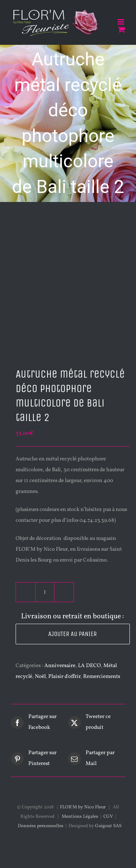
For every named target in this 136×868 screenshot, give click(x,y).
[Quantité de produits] (45, 592)
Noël (40, 677)
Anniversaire (60, 666)
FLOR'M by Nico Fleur (83, 807)
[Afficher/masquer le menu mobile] (121, 22)
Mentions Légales (80, 817)
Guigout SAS (108, 826)
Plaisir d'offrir (64, 677)
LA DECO (89, 666)
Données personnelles (41, 826)
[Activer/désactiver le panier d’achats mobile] (121, 29)
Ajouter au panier (73, 634)
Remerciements (102, 677)
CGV (108, 817)
